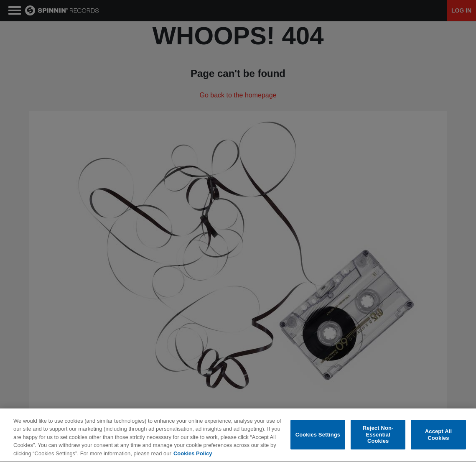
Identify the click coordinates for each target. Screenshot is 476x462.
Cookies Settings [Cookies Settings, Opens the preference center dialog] (318, 435)
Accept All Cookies (438, 435)
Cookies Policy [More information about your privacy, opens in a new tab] (193, 454)
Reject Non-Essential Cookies (378, 435)
